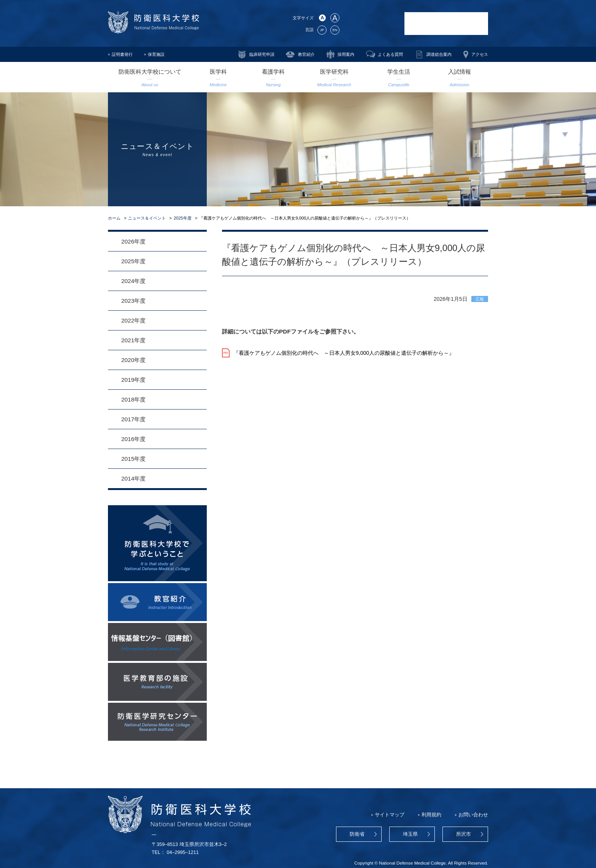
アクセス (480, 54)
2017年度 (133, 419)
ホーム (114, 218)
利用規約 (431, 815)
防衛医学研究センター (372, 24)
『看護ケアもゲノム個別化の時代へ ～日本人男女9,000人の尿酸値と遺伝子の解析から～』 (344, 353)
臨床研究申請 (262, 54)
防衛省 (357, 834)
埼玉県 (410, 834)
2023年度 (133, 301)
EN (335, 30)
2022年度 (133, 320)
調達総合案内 (439, 54)
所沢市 (464, 834)
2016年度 (133, 439)
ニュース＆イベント (147, 218)
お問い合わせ (473, 815)
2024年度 (133, 281)
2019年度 (133, 380)
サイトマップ (390, 815)
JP (322, 30)
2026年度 (133, 241)
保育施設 (156, 54)
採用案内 (346, 54)
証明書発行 (122, 54)
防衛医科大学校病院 (446, 24)
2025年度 (183, 218)
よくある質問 (390, 54)
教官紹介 (306, 54)
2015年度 (133, 459)
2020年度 (133, 360)
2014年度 (133, 478)
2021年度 (133, 340)
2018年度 (133, 399)
